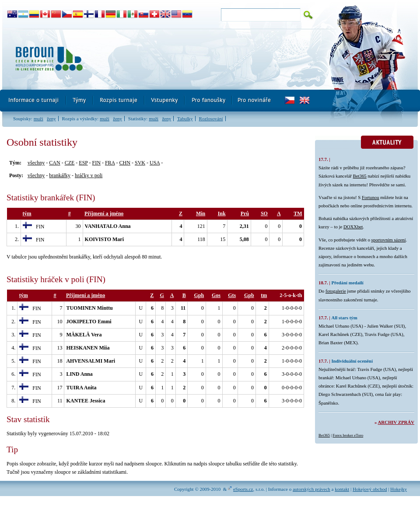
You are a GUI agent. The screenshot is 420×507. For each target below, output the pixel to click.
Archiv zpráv (396, 422)
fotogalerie (336, 291)
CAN (54, 163)
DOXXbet (353, 227)
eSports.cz (243, 489)
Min (201, 213)
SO (264, 213)
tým (27, 213)
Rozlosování (211, 119)
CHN (125, 163)
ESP (83, 163)
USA (155, 163)
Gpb (249, 295)
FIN (96, 163)
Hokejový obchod (370, 489)
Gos (216, 295)
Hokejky (399, 489)
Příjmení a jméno (104, 213)
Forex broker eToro (348, 435)
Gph (199, 295)
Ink (222, 213)
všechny (36, 163)
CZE (70, 163)
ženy (51, 119)
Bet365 (360, 176)
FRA (110, 163)
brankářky (60, 175)
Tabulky (185, 119)
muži (38, 119)
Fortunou (371, 197)
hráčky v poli (89, 175)
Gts (232, 295)
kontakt (342, 489)
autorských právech (311, 489)
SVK (140, 163)
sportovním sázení (389, 240)
